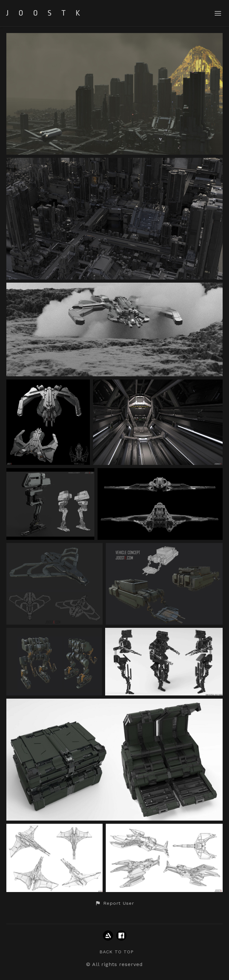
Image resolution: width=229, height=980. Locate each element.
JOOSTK (48, 13)
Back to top (117, 952)
